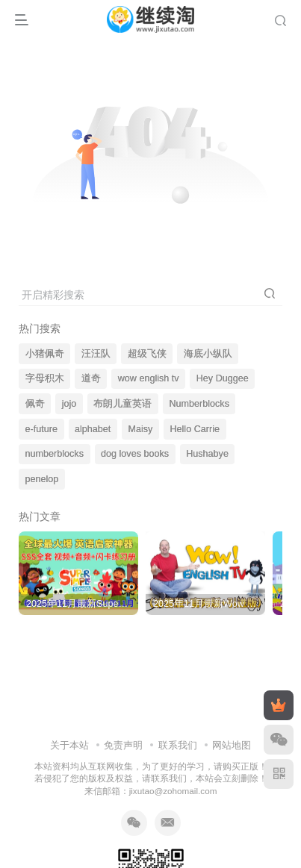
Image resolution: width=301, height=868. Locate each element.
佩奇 (35, 404)
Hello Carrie (195, 429)
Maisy (140, 429)
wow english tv (149, 378)
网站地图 (232, 745)
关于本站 (69, 745)
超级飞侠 (147, 354)
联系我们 (178, 745)
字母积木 (45, 378)
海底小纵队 (208, 354)
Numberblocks (199, 404)
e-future (41, 429)
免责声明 (123, 745)
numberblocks (55, 454)
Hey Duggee (223, 378)
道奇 (91, 378)
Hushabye (207, 454)
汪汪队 (96, 354)
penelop (42, 479)
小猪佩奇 (45, 354)
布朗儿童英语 (122, 404)
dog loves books (135, 454)
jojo (69, 404)
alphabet (93, 429)
